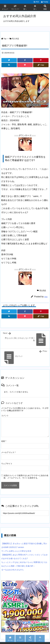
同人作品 (15, 39)
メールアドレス (8, 452)
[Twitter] (9, 60)
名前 (4, 441)
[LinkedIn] (9, 65)
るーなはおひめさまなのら (13, 570)
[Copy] (41, 65)
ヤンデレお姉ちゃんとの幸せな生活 (16, 551)
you (46, 297)
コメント (5, 416)
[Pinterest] (41, 60)
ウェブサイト (7, 464)
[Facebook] (25, 60)
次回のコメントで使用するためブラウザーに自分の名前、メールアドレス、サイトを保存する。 (26, 477)
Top (5, 39)
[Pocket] (25, 65)
